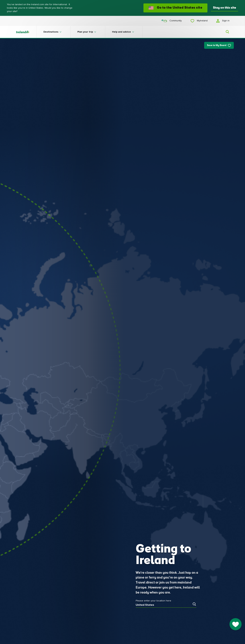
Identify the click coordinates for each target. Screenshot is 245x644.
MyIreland (199, 21)
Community (172, 21)
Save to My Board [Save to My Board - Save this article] (219, 45)
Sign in (223, 21)
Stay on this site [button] (224, 8)
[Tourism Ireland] (26, 32)
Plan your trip (85, 32)
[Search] (225, 32)
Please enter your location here (153, 601)
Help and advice (121, 32)
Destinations (51, 32)
